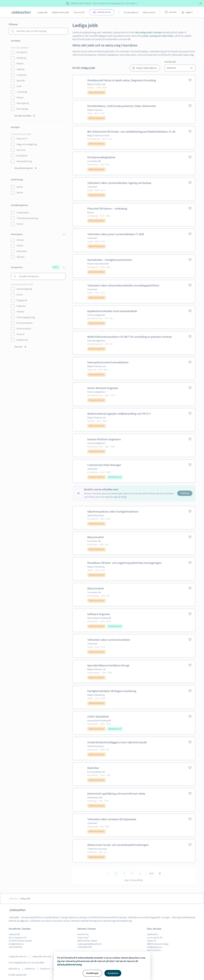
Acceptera (113, 973)
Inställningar (92, 973)
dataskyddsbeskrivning (69, 965)
